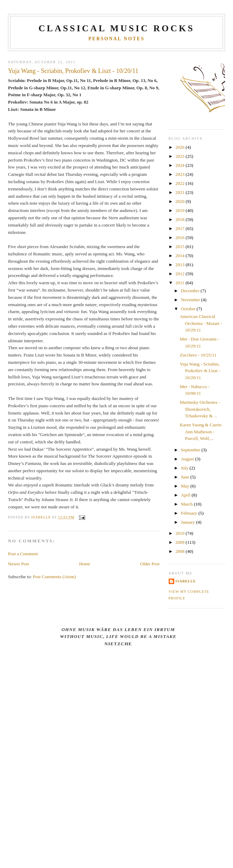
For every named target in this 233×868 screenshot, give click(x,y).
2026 (181, 147)
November (191, 300)
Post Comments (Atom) (55, 577)
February (190, 513)
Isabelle (186, 581)
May (186, 486)
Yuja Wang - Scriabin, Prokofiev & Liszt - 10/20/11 (200, 371)
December (191, 291)
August (188, 459)
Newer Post (18, 564)
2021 (181, 192)
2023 (181, 174)
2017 (181, 228)
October (189, 309)
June (186, 477)
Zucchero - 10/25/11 (198, 355)
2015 (181, 247)
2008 (181, 551)
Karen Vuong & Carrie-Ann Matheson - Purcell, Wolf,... (201, 432)
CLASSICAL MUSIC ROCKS (117, 28)
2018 (181, 219)
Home (85, 564)
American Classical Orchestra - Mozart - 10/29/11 (201, 323)
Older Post (150, 564)
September (191, 450)
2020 (181, 201)
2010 (181, 533)
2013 (181, 265)
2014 (181, 256)
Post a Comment (23, 554)
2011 (181, 283)
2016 (181, 238)
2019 (181, 210)
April (186, 495)
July (185, 468)
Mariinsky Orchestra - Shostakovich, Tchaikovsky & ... (200, 409)
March (187, 504)
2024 (181, 165)
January (188, 522)
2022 (181, 183)
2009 (181, 542)
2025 (181, 156)
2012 (181, 274)
